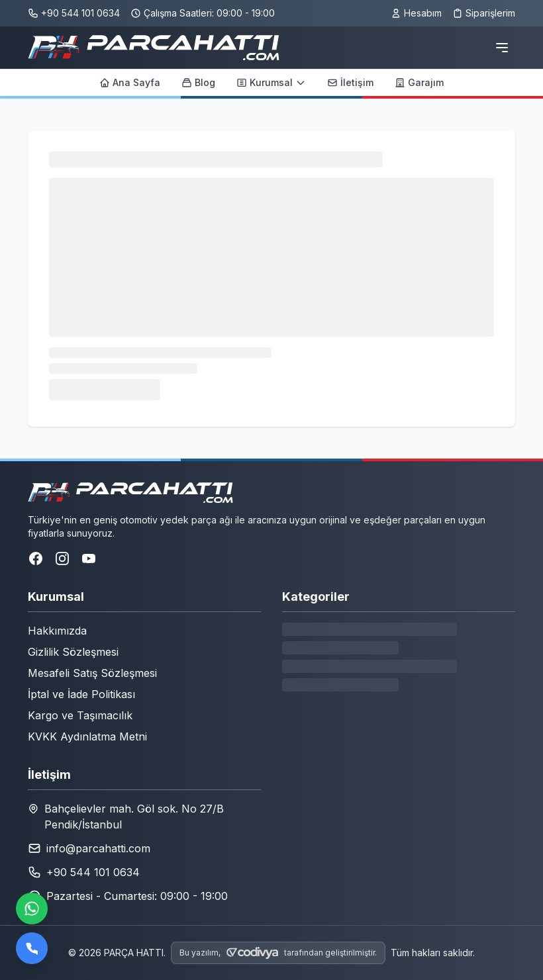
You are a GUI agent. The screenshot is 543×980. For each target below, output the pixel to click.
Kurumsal (271, 82)
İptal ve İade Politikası (81, 694)
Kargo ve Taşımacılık (80, 715)
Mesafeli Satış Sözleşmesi (92, 673)
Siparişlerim (484, 13)
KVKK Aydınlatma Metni (87, 736)
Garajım (419, 82)
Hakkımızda (57, 631)
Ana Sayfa (130, 82)
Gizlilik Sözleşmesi (73, 652)
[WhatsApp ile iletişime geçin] (32, 909)
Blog (198, 82)
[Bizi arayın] (32, 948)
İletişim (350, 82)
